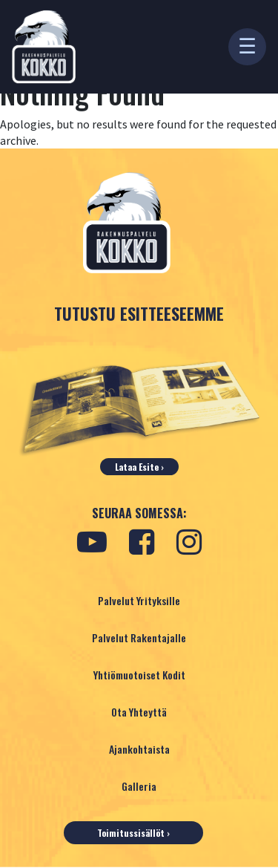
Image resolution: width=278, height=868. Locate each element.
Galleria (139, 786)
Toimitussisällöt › (133, 833)
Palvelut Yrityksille (139, 600)
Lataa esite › (139, 467)
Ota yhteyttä (139, 712)
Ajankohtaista (139, 749)
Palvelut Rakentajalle (139, 637)
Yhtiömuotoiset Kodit (139, 675)
